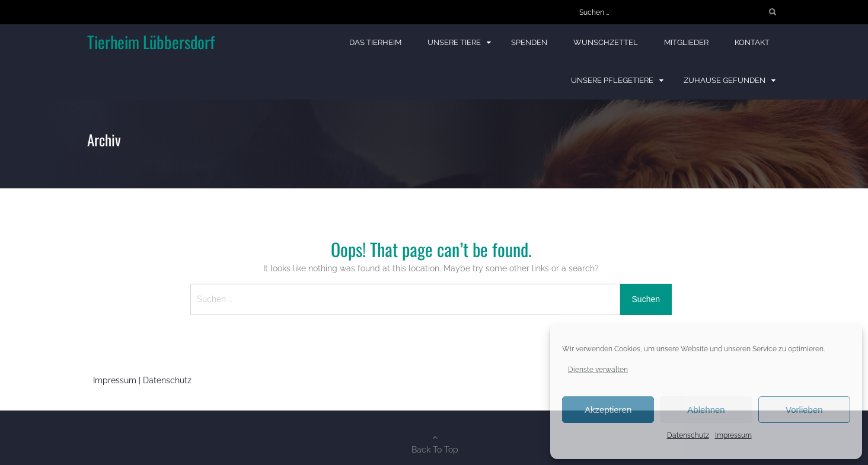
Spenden (529, 42)
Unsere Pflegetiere (612, 80)
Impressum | (118, 380)
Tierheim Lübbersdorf (151, 42)
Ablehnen (706, 410)
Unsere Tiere (454, 42)
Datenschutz (688, 435)
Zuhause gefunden (725, 80)
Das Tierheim (375, 42)
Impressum (733, 435)
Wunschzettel (606, 42)
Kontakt (752, 42)
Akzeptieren (608, 410)
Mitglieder (686, 42)
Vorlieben (804, 410)
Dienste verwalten (598, 370)
